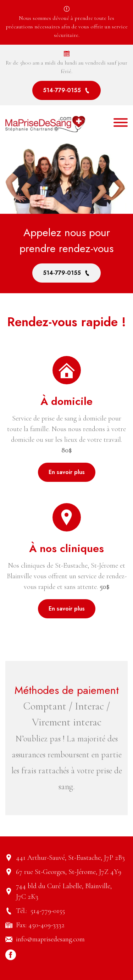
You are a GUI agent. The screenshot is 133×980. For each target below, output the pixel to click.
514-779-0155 (66, 90)
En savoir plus (67, 472)
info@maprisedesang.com (50, 939)
